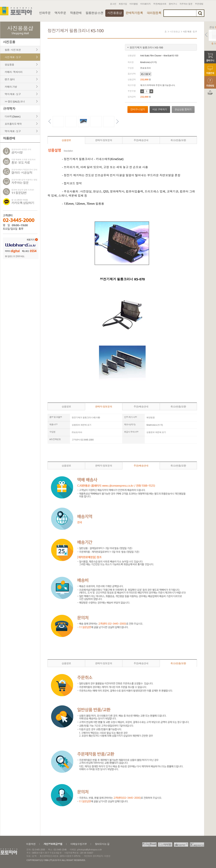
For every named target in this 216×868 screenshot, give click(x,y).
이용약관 (31, 844)
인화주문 (45, 13)
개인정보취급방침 (53, 844)
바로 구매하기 (160, 109)
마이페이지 (146, 4)
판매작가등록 (134, 13)
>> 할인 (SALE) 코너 (15, 101)
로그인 (113, 4)
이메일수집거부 (79, 844)
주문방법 (199, 4)
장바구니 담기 (138, 109)
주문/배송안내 (141, 140)
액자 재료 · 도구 (13, 94)
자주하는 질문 (186, 4)
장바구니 (173, 4)
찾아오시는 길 (102, 844)
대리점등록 (154, 13)
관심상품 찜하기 (183, 109)
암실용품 (9, 65)
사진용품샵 (114, 13)
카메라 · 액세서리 (14, 72)
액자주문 (60, 13)
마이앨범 (134, 4)
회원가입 (123, 4)
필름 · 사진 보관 (13, 50)
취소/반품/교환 (178, 140)
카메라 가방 (11, 87)
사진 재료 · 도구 (13, 57)
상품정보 (66, 140)
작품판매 (76, 13)
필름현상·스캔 (94, 13)
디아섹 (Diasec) (13, 116)
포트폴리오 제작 (13, 124)
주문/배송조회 (160, 4)
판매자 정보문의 (104, 140)
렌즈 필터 (10, 79)
